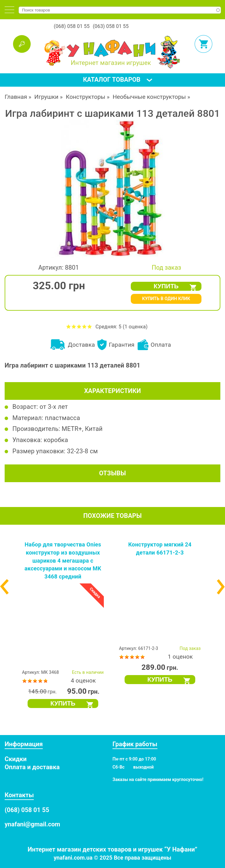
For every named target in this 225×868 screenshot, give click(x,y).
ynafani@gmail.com (32, 824)
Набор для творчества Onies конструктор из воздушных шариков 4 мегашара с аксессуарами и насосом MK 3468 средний (63, 560)
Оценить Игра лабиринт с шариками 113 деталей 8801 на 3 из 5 (79, 326)
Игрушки (46, 97)
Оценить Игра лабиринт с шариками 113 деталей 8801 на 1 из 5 (69, 326)
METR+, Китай (82, 429)
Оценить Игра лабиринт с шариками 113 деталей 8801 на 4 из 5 (84, 326)
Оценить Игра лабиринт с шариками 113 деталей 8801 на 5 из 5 (90, 326)
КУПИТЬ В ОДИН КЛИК (166, 299)
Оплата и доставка (32, 767)
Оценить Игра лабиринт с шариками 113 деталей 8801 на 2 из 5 (74, 326)
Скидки (16, 759)
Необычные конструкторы (149, 97)
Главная (16, 97)
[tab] (9, 10)
